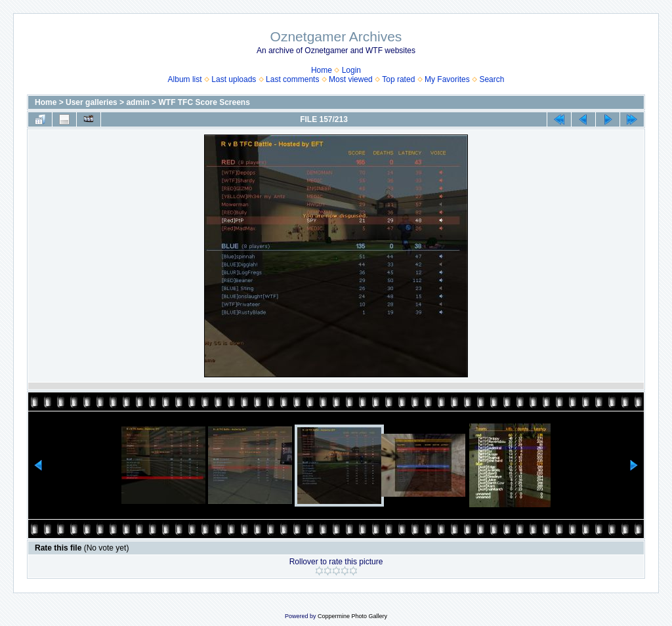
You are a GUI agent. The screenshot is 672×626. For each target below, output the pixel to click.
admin (137, 102)
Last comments (292, 79)
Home (322, 70)
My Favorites (447, 79)
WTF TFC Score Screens (204, 102)
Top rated (398, 79)
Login (351, 70)
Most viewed (351, 79)
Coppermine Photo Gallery (352, 616)
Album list (185, 79)
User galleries (92, 102)
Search (492, 79)
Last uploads (234, 79)
